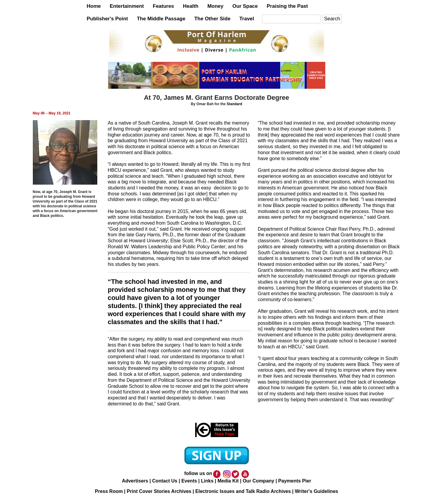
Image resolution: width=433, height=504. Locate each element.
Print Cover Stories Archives (159, 491)
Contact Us (165, 481)
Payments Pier (295, 481)
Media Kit (228, 481)
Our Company (258, 481)
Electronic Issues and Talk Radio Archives (243, 491)
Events (189, 481)
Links (207, 481)
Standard (235, 104)
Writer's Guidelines (316, 491)
